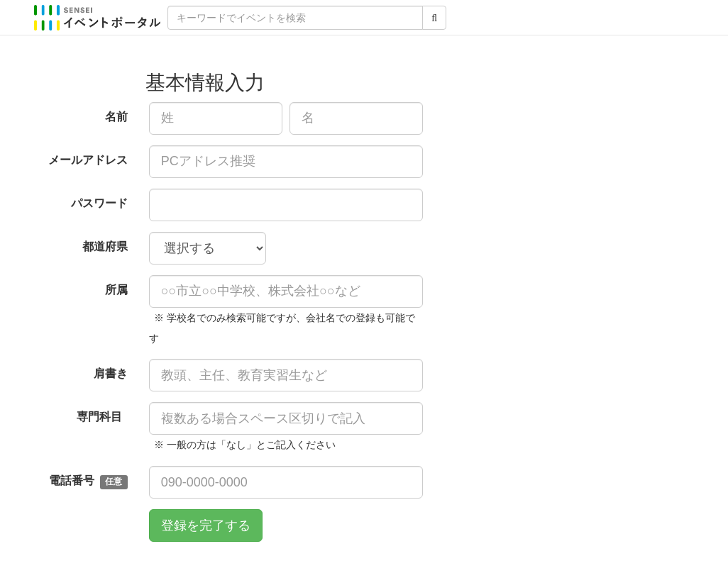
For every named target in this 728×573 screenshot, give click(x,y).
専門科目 (102, 417)
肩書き (111, 373)
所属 (116, 290)
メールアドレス (88, 160)
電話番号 (88, 482)
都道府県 (105, 246)
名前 (116, 117)
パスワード (99, 203)
